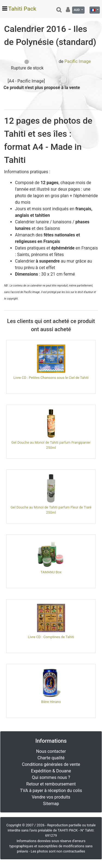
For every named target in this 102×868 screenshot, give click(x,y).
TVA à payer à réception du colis (51, 791)
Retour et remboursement (51, 784)
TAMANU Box (51, 572)
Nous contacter (51, 751)
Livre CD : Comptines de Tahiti (51, 637)
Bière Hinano (51, 702)
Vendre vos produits (51, 797)
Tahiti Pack (22, 9)
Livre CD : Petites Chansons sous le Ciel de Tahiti (51, 378)
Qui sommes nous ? (51, 777)
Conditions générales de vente (51, 764)
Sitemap (51, 804)
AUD (77, 10)
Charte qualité (51, 758)
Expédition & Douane (51, 771)
